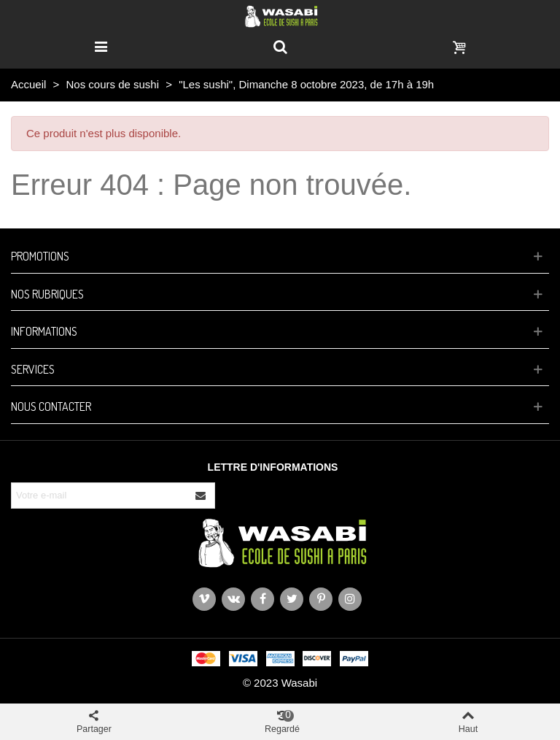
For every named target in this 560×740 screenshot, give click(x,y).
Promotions (40, 256)
